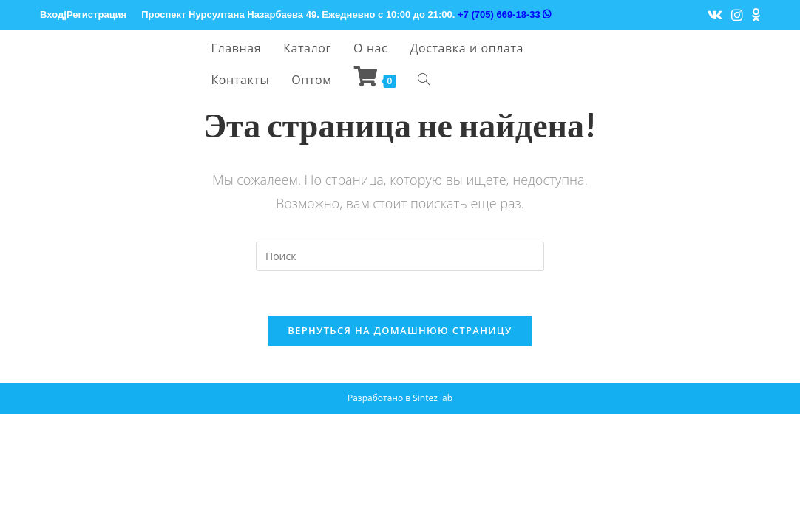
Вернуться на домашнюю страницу (400, 330)
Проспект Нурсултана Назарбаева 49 (229, 14)
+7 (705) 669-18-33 (504, 14)
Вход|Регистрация (83, 14)
